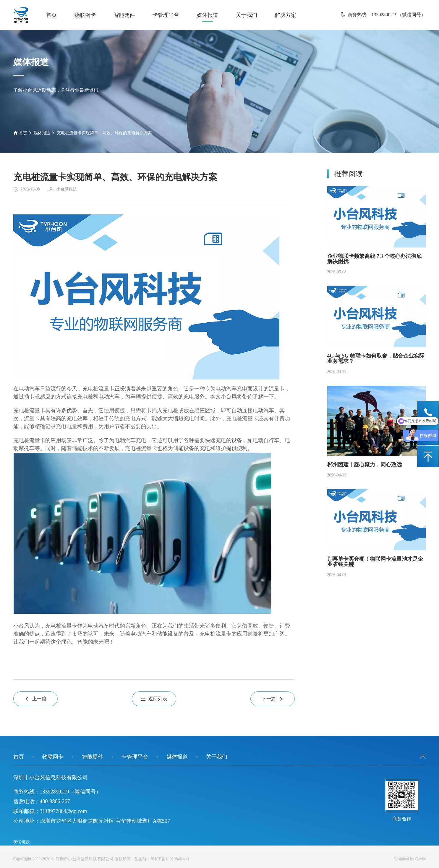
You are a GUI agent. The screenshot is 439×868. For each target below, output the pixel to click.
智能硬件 (124, 15)
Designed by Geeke (410, 859)
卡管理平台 (166, 15)
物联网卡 (85, 15)
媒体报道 (208, 15)
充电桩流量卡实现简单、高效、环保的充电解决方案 (104, 133)
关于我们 (247, 15)
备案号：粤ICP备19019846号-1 (161, 859)
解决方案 (286, 15)
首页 (51, 15)
